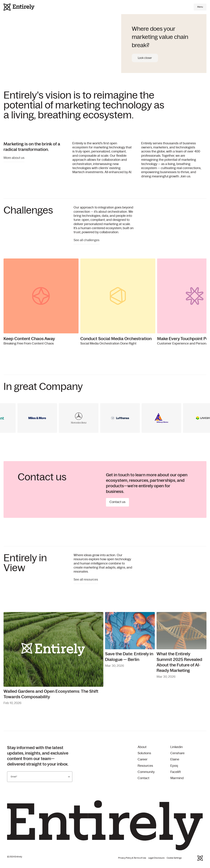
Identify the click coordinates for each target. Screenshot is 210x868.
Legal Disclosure (156, 858)
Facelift (176, 772)
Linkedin (177, 747)
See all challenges (87, 240)
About (142, 747)
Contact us (117, 502)
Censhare (177, 753)
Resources (145, 766)
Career (143, 760)
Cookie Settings (174, 858)
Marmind (177, 778)
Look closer (145, 58)
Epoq (174, 766)
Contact (143, 778)
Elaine (175, 760)
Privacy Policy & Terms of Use (132, 858)
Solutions (144, 753)
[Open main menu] (200, 7)
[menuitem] (154, 747)
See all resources (86, 580)
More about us (14, 158)
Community (146, 772)
